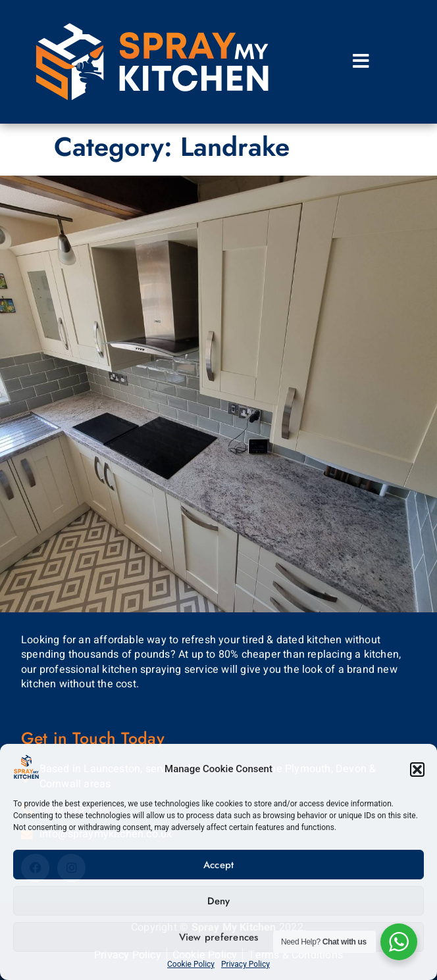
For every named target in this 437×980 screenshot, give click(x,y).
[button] (417, 770)
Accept (219, 865)
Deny (219, 901)
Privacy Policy (245, 964)
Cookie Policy (191, 964)
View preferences (219, 937)
